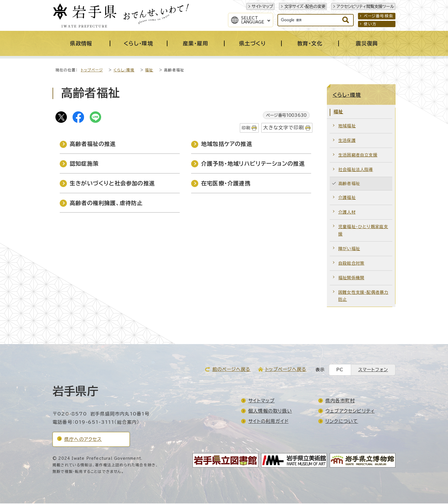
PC (340, 370)
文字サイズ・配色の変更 (305, 6)
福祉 (149, 71)
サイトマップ (262, 6)
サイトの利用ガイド (268, 422)
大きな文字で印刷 (284, 128)
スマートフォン (373, 370)
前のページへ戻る (231, 370)
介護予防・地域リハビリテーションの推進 (253, 164)
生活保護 (347, 141)
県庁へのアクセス (83, 440)
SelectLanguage (253, 20)
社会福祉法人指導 (356, 170)
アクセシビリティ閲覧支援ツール (365, 6)
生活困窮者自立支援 (358, 155)
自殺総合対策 (351, 264)
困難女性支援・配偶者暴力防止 (363, 297)
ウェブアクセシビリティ (350, 411)
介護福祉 (347, 198)
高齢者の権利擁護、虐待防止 (106, 203)
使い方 (370, 24)
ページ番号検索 (378, 16)
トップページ (92, 71)
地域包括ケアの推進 (227, 144)
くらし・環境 (124, 71)
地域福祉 (347, 126)
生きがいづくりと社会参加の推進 (112, 184)
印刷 (246, 128)
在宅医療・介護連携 (226, 184)
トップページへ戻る (286, 370)
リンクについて (342, 422)
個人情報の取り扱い (270, 411)
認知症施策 (84, 164)
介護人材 (347, 213)
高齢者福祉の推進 (93, 144)
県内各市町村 (340, 401)
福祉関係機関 (351, 278)
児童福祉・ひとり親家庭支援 (363, 231)
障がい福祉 (349, 249)
